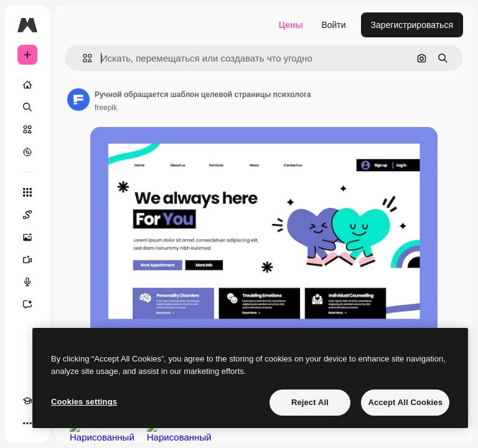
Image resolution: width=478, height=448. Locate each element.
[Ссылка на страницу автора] (78, 100)
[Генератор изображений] (27, 237)
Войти (333, 25)
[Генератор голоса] (27, 282)
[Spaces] (27, 215)
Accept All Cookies (405, 402)
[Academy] (27, 401)
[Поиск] (27, 107)
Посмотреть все (429, 437)
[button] (82, 58)
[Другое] (27, 423)
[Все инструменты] (27, 192)
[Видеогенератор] (27, 259)
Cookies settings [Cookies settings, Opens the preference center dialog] (84, 402)
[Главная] (27, 85)
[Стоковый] (27, 129)
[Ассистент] (27, 304)
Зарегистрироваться (412, 25)
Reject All (310, 402)
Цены (291, 25)
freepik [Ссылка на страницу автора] (106, 108)
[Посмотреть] (27, 152)
